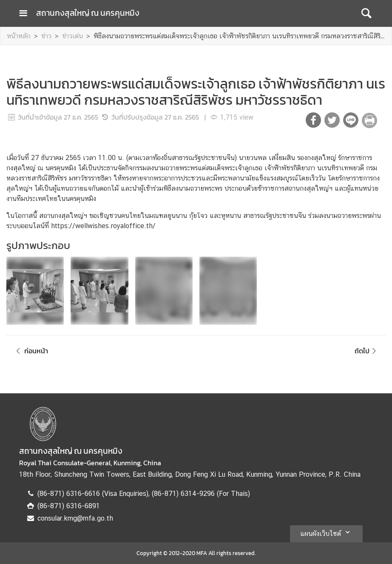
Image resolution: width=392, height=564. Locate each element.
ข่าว (46, 36)
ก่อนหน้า (31, 351)
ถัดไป (367, 351)
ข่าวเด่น (72, 36)
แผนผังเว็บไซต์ (326, 532)
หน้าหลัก (19, 36)
